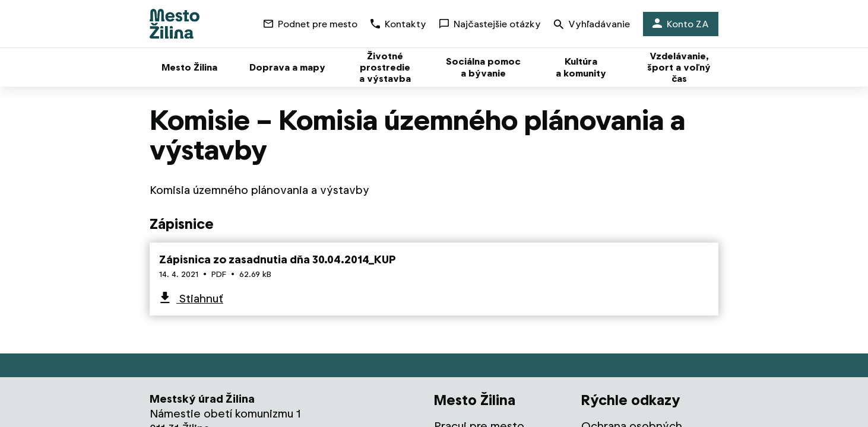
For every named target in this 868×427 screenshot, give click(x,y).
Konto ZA (681, 24)
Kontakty (398, 24)
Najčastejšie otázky (490, 24)
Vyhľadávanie (592, 25)
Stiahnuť (200, 299)
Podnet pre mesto (311, 24)
